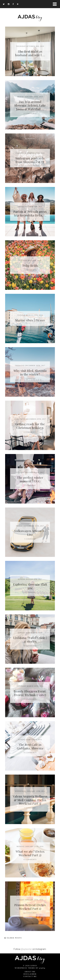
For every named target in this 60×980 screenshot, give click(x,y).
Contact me (30, 976)
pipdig (42, 968)
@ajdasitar (26, 949)
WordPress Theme (25, 968)
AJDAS (34, 966)
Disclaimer (30, 974)
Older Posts (13, 938)
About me (30, 972)
